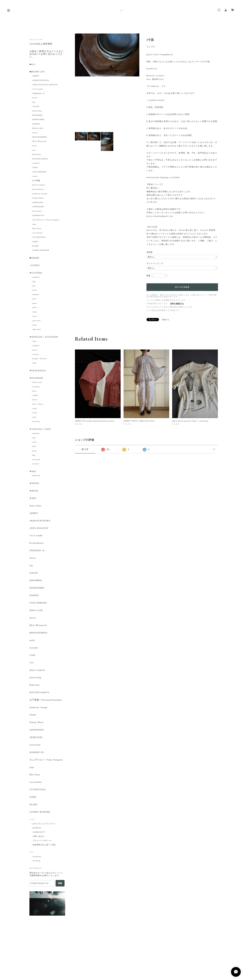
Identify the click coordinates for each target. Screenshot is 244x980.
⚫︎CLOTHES (36, 274)
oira (34, 151)
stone (35, 410)
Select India (36, 508)
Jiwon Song (37, 111)
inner (35, 326)
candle (35, 397)
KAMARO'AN (38, 216)
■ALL (32, 65)
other (35, 309)
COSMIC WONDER (41, 251)
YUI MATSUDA (39, 238)
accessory (36, 461)
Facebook (37, 869)
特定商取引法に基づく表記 (44, 853)
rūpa (34, 225)
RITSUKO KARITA (40, 159)
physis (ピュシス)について (44, 832)
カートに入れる (182, 287)
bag (34, 457)
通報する (166, 320)
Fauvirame (37, 212)
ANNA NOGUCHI (39, 531)
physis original (39, 186)
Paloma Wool (38, 199)
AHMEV (36, 77)
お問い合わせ (39, 844)
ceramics (36, 388)
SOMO (35, 242)
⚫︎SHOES (34, 485)
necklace (36, 347)
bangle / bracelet (40, 360)
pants (35, 304)
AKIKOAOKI (38, 203)
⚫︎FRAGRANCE (38, 372)
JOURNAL (37, 836)
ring (34, 342)
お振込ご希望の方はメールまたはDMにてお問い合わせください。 (46, 54)
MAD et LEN (38, 129)
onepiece (36, 278)
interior (36, 465)
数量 (149, 276)
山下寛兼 (36, 181)
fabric (35, 401)
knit (34, 287)
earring (36, 355)
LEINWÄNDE (38, 207)
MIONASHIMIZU (40, 138)
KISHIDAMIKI (38, 120)
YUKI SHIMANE (39, 172)
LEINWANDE (37, 736)
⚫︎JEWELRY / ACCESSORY (44, 338)
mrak (35, 146)
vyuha (35, 177)
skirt (34, 300)
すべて (85, 449)
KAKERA (36, 125)
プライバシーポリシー (42, 849)
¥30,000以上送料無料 (41, 44)
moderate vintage (40, 194)
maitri (35, 133)
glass (34, 392)
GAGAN (36, 107)
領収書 (150, 252)
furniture (36, 423)
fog (34, 103)
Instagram (37, 865)
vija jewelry (37, 234)
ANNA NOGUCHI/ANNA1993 (45, 85)
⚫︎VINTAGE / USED (40, 431)
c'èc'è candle (38, 90)
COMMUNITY (39, 840)
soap (34, 419)
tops (34, 282)
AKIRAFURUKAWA (41, 81)
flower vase (37, 384)
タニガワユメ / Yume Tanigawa (46, 220)
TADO (35, 168)
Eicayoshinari (38, 190)
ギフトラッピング (155, 263)
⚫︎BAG (33, 473)
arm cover (37, 322)
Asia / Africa (38, 405)
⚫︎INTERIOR (36, 379)
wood (35, 414)
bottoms (36, 295)
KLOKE (36, 247)
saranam (36, 164)
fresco (35, 98)
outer (35, 291)
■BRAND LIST (37, 72)
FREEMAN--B (38, 94)
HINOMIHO (38, 116)
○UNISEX (35, 266)
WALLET (36, 477)
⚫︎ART (33, 500)
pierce (35, 351)
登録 (60, 891)
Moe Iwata (37, 229)
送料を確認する (177, 304)
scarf (34, 317)
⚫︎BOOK (34, 493)
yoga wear (37, 330)
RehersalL (37, 155)
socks (35, 313)
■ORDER (34, 259)
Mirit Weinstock (39, 142)
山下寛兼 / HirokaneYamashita (46, 706)
